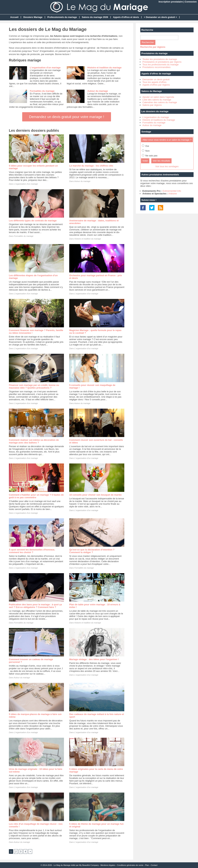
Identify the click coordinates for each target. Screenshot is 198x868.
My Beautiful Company (89, 865)
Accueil (14, 17)
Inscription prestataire (171, 2)
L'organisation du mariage (156, 117)
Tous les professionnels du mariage (161, 65)
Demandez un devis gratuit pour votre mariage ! (67, 117)
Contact (154, 865)
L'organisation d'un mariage (45, 68)
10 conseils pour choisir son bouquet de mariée (95, 495)
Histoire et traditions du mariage (159, 120)
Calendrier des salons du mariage (160, 102)
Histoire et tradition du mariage (104, 68)
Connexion (191, 2)
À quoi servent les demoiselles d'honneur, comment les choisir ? (32, 551)
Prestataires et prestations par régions (162, 62)
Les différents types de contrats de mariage (33, 221)
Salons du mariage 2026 (95, 17)
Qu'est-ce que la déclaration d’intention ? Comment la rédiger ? (92, 551)
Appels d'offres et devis (126, 17)
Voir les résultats (161, 161)
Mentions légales (108, 865)
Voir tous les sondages (167, 166)
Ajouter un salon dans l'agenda (158, 97)
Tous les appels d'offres (154, 82)
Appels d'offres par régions (156, 85)
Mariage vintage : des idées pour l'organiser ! (94, 659)
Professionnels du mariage (62, 17)
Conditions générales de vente (130, 865)
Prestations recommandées (156, 67)
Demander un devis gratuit (156, 79)
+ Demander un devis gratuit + (160, 17)
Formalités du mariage (42, 91)
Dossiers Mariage (33, 17)
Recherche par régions (153, 47)
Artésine (173, 194)
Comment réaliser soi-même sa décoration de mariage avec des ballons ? (34, 441)
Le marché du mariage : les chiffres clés (91, 166)
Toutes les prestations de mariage (160, 59)
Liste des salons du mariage (157, 100)
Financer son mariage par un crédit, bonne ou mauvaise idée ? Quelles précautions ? (34, 386)
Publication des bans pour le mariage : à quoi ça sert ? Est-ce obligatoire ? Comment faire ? (35, 606)
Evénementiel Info (172, 191)
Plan (147, 865)
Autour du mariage (98, 91)
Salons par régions (152, 105)
